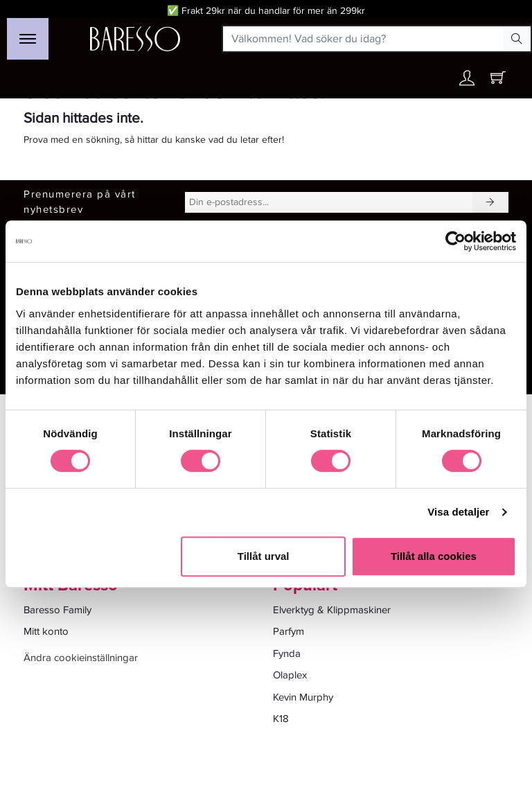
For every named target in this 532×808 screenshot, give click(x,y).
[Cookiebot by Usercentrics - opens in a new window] (455, 241)
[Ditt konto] (467, 81)
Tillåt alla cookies (434, 556)
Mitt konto (46, 631)
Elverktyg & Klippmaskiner (332, 610)
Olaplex (290, 675)
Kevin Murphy (303, 697)
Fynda (287, 653)
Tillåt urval (264, 556)
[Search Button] (517, 39)
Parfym (289, 631)
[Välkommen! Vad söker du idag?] (363, 39)
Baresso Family (57, 610)
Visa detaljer (458, 512)
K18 (281, 719)
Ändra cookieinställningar (81, 658)
